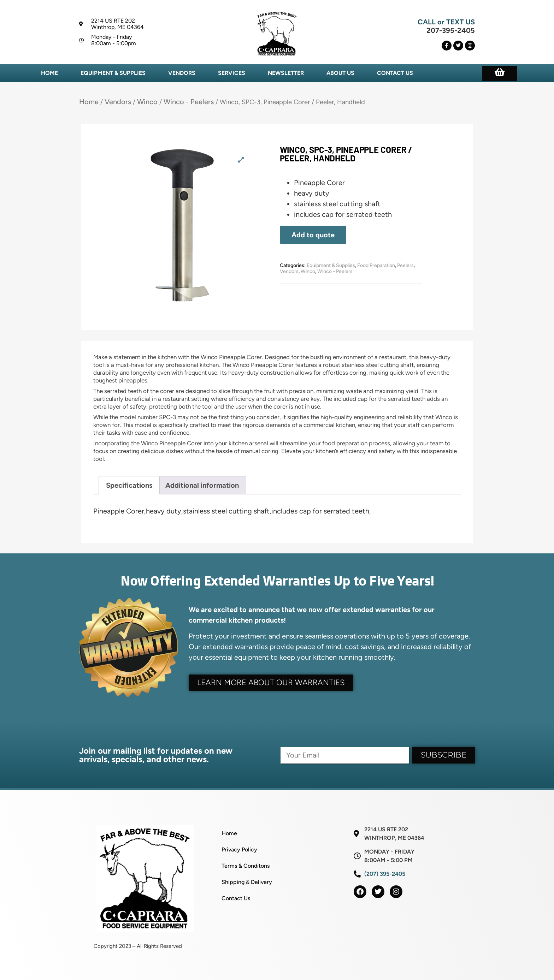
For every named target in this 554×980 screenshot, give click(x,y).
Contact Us (395, 73)
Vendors (182, 73)
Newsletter (286, 73)
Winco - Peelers (189, 102)
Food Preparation (376, 265)
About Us (340, 73)
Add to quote (313, 235)
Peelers (405, 265)
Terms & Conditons (246, 866)
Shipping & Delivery (247, 882)
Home (49, 73)
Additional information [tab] (202, 485)
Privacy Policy (239, 850)
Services (232, 73)
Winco (147, 102)
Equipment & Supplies (113, 73)
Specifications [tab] (129, 485)
